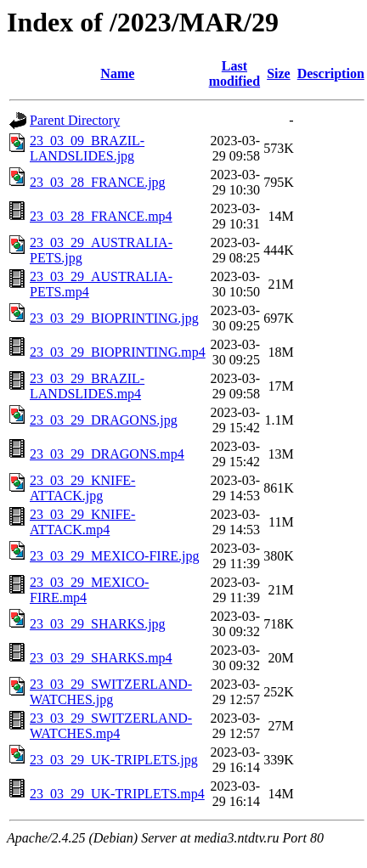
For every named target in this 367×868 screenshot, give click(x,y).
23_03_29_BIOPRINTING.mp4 (118, 352)
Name (117, 73)
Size (279, 73)
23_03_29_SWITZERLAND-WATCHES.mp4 (111, 726)
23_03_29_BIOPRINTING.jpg (114, 318)
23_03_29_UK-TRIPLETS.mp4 (117, 794)
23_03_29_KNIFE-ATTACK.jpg (82, 488)
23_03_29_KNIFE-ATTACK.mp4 (82, 522)
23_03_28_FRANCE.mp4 (101, 216)
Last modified (234, 73)
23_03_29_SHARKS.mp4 (101, 658)
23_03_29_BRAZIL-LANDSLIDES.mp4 (87, 386)
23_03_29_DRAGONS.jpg (104, 420)
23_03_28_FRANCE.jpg (98, 182)
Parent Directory (75, 120)
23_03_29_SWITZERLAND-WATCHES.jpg (111, 692)
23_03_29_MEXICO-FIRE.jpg (115, 556)
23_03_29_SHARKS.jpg (98, 624)
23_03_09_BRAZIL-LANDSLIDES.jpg (87, 148)
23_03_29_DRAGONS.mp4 (107, 454)
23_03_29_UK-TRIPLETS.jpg (114, 760)
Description (331, 73)
